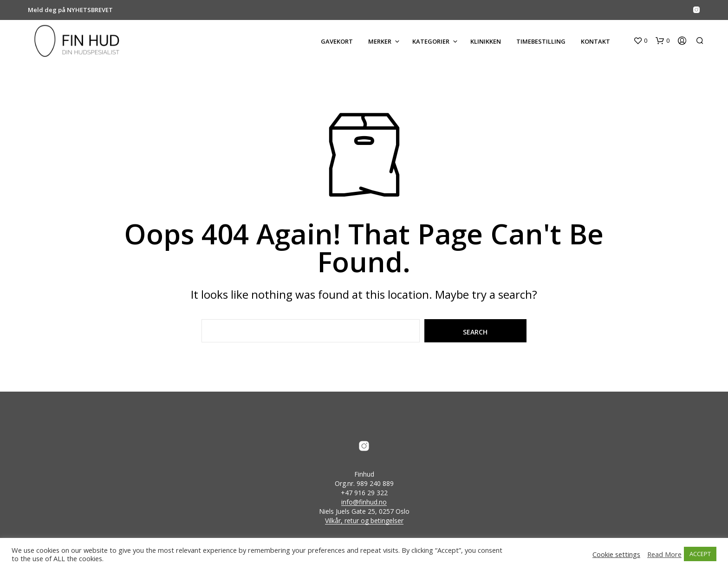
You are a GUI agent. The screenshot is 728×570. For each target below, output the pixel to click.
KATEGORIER (431, 41)
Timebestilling (541, 41)
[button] (640, 41)
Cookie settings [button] (616, 554)
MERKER (380, 41)
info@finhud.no (364, 502)
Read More (664, 554)
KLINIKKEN (486, 41)
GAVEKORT (337, 41)
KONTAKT (595, 41)
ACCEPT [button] (700, 554)
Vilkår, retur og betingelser (364, 521)
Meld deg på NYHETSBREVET (70, 10)
